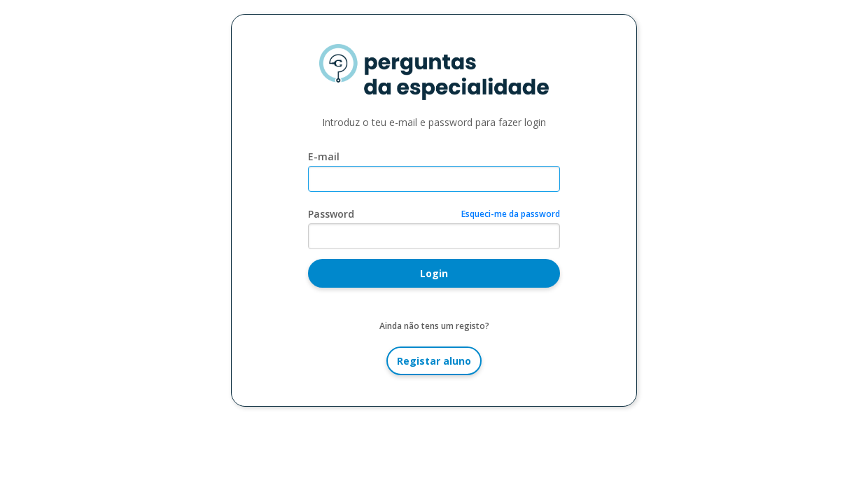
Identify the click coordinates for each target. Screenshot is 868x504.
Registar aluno (434, 361)
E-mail (324, 156)
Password (331, 214)
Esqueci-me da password (511, 214)
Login (434, 273)
